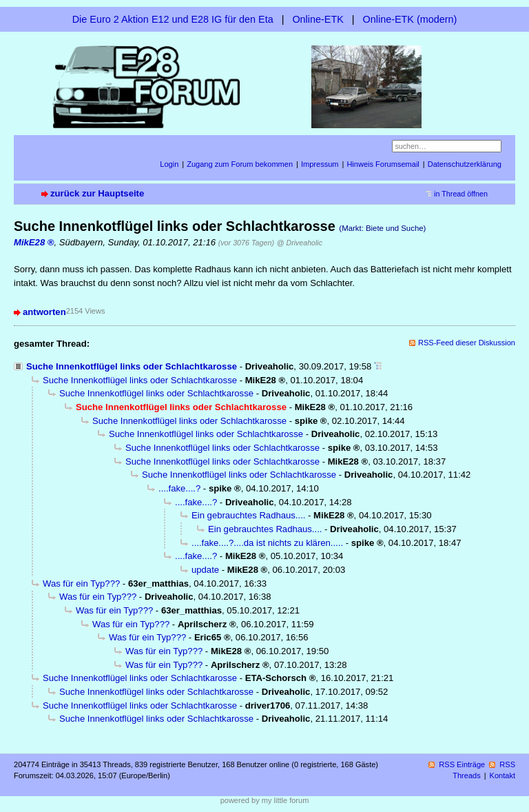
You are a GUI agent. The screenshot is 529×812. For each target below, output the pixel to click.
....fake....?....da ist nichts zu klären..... (267, 543)
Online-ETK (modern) (410, 19)
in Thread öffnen (461, 194)
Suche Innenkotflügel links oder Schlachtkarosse (132, 366)
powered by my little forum (265, 800)
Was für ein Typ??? (81, 583)
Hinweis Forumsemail (383, 164)
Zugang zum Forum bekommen (240, 164)
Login (169, 164)
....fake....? (179, 488)
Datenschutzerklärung (465, 164)
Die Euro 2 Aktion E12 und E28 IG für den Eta (173, 19)
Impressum (320, 164)
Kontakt (502, 775)
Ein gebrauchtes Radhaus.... (248, 515)
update (205, 570)
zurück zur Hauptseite (97, 193)
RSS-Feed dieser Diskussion (467, 343)
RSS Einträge (462, 764)
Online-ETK (318, 19)
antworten (44, 312)
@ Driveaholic (300, 243)
